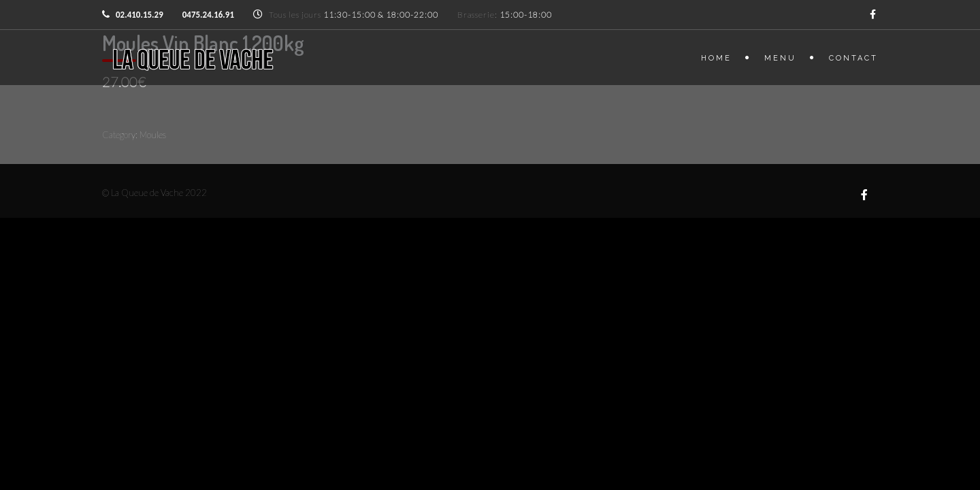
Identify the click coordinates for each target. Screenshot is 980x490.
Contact (853, 58)
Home (716, 58)
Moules (153, 135)
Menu (780, 58)
